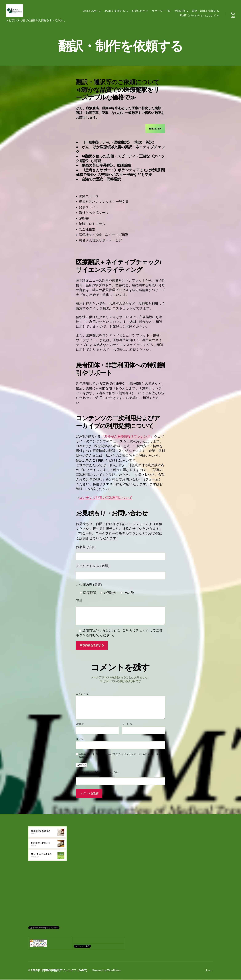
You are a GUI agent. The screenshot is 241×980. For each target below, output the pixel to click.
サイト (80, 740)
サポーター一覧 (161, 11)
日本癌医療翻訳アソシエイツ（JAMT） (65, 971)
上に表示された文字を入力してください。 (99, 773)
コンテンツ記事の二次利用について (106, 499)
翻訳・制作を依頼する (206, 11)
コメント (82, 695)
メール (127, 725)
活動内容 (180, 11)
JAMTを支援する (115, 11)
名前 (80, 725)
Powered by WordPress (106, 971)
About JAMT (90, 11)
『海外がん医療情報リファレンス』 (127, 438)
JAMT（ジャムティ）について (198, 16)
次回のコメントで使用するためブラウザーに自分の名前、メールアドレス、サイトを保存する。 (122, 757)
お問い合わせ (140, 11)
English (155, 130)
